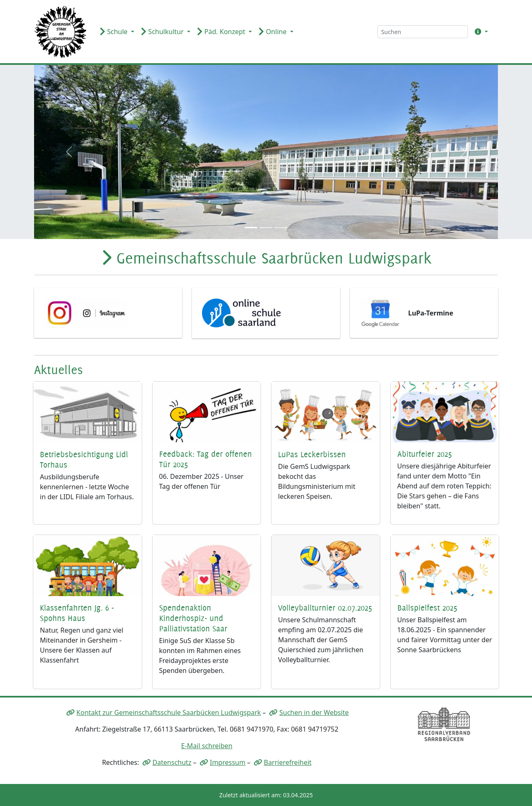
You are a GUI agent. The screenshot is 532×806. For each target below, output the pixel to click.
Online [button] (273, 32)
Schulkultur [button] (163, 32)
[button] (480, 32)
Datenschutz (172, 762)
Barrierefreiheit (288, 762)
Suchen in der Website (314, 712)
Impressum (228, 762)
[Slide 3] (281, 228)
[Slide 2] (266, 228)
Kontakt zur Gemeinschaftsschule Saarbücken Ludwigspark (169, 712)
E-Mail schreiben (207, 746)
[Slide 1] (251, 228)
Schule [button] (115, 32)
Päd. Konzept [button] (222, 32)
